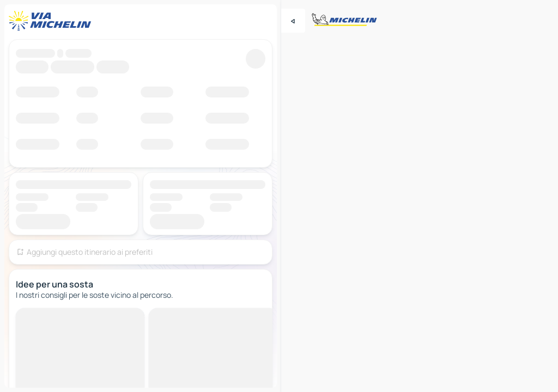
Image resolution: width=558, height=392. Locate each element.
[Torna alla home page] (52, 21)
